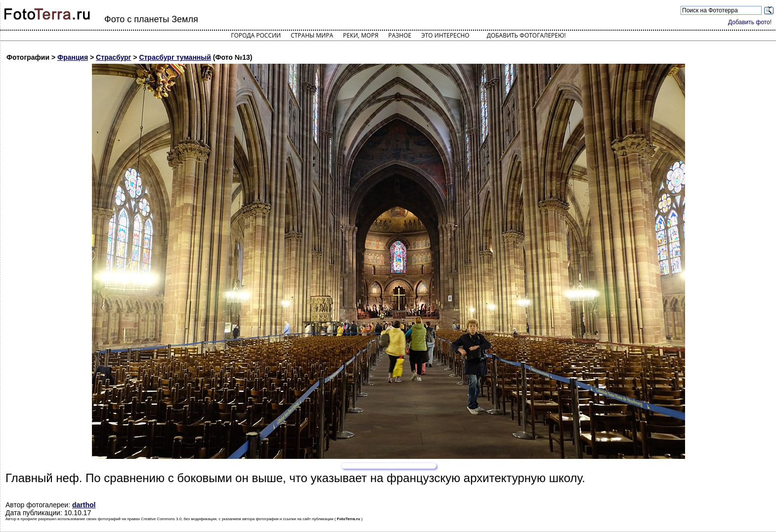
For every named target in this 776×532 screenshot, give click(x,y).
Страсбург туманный (175, 57)
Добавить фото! (750, 22)
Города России (256, 35)
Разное (400, 35)
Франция (73, 57)
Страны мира (312, 35)
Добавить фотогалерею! (526, 35)
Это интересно (445, 35)
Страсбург (113, 57)
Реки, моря (361, 35)
